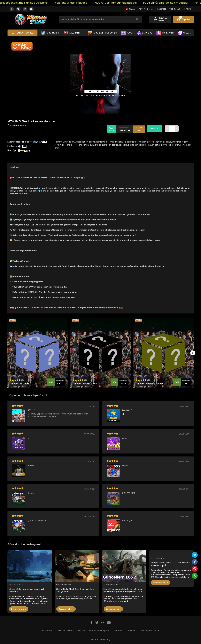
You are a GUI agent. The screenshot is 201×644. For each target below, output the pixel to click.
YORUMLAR (175, 9)
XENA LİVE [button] (145, 33)
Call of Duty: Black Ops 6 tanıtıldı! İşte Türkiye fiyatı (75, 590)
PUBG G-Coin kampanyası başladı (120, 3)
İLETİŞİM (187, 9)
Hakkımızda (47, 631)
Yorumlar (131, 631)
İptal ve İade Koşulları (99, 631)
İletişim (82, 631)
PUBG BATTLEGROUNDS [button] (102, 33)
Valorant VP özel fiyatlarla (76, 3)
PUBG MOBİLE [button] (50, 33)
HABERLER (162, 9)
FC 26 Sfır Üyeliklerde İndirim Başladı (170, 3)
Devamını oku (19, 609)
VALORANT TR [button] (74, 33)
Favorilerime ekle (17, 125)
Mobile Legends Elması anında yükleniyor (27, 3)
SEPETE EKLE (140, 128)
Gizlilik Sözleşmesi (65, 631)
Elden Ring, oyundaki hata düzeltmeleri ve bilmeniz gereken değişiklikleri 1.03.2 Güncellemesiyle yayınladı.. (123, 590)
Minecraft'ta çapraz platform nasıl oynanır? (26, 590)
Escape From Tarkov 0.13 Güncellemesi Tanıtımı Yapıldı (170, 564)
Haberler (118, 631)
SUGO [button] (127, 33)
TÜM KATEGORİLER (23, 33)
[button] (183, 19)
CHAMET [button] (185, 33)
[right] (194, 353)
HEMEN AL (155, 128)
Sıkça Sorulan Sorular (149, 631)
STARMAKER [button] (165, 33)
